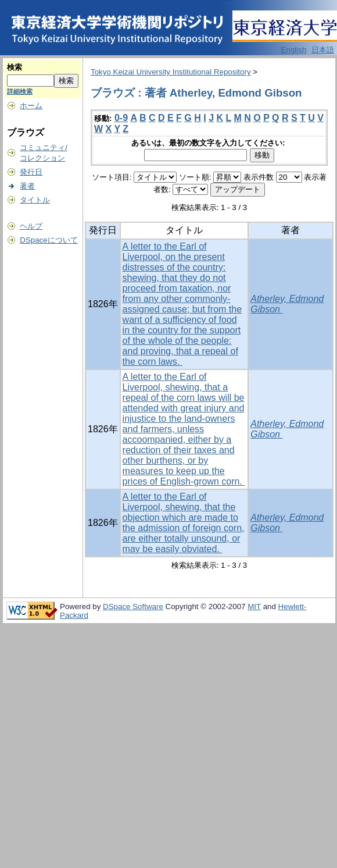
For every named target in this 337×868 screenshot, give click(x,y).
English (294, 50)
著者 (27, 186)
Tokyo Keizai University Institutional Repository (171, 72)
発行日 (31, 172)
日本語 (323, 50)
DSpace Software (133, 606)
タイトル (35, 200)
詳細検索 (20, 91)
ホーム (31, 106)
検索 (15, 67)
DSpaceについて (49, 240)
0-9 (121, 118)
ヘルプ (31, 226)
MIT (254, 606)
